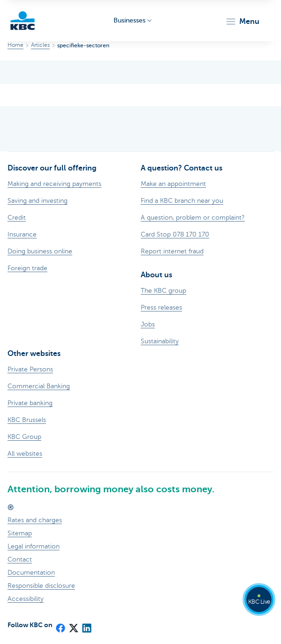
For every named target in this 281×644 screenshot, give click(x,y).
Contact (20, 559)
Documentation (31, 573)
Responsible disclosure (41, 586)
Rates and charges (35, 520)
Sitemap (20, 533)
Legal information (34, 546)
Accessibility (26, 599)
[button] (242, 22)
